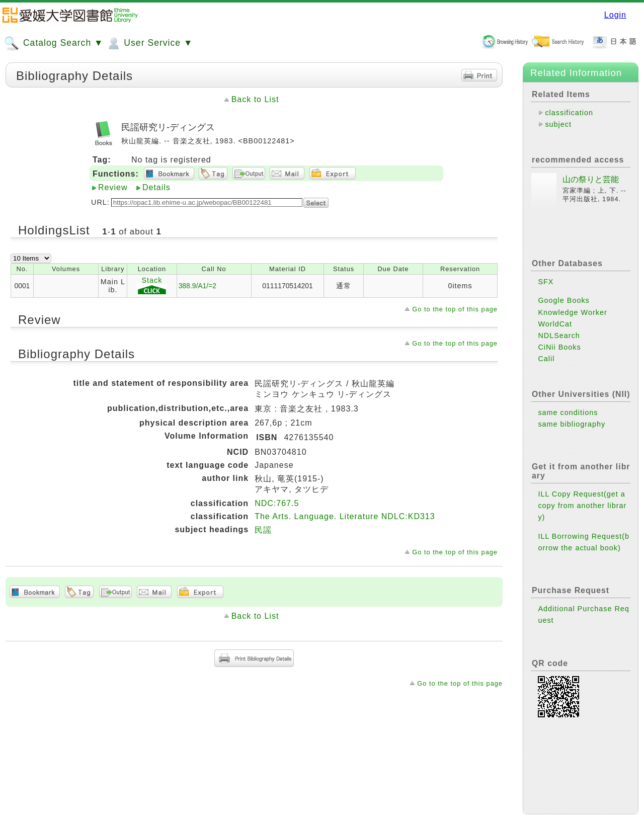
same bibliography (572, 424)
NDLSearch (559, 336)
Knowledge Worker (572, 312)
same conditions (568, 412)
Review (113, 187)
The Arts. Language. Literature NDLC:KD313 (345, 516)
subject (558, 124)
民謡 (263, 530)
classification (569, 113)
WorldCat (555, 324)
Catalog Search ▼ (54, 43)
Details (156, 187)
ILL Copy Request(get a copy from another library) (582, 506)
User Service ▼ (149, 43)
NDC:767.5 (277, 503)
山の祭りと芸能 (591, 179)
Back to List (255, 99)
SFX (546, 282)
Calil (546, 359)
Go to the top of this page (455, 309)
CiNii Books (559, 347)
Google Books (563, 300)
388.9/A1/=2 (197, 286)
